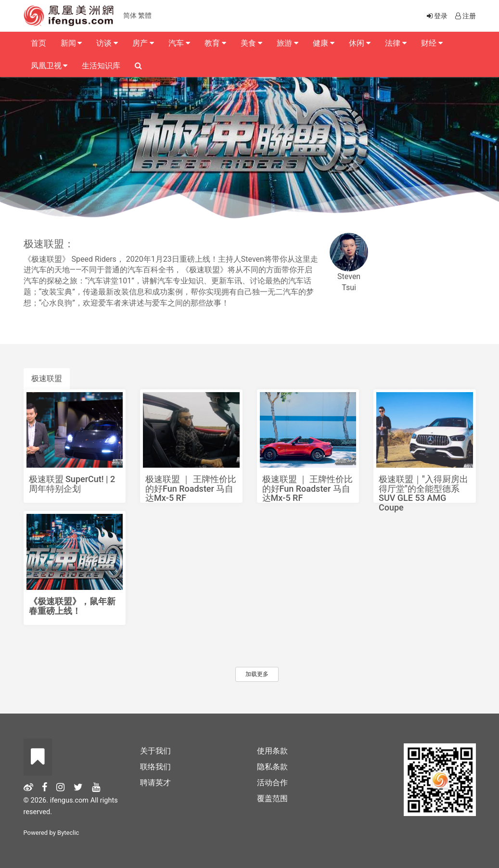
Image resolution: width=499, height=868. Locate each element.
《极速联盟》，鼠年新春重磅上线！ (72, 606)
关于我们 (155, 751)
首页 (38, 43)
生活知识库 (101, 66)
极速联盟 (47, 378)
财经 (432, 43)
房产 (143, 43)
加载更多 (257, 674)
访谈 (107, 43)
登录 (436, 16)
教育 (215, 43)
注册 (465, 16)
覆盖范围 (272, 798)
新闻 (71, 43)
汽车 (179, 43)
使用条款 (272, 751)
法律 (396, 43)
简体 (130, 15)
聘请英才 (155, 783)
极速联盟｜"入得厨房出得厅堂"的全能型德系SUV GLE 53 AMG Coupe (423, 493)
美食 (251, 43)
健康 (324, 43)
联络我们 (155, 767)
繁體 (145, 15)
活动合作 (272, 783)
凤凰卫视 (49, 66)
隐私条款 (272, 767)
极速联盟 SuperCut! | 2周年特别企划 (72, 484)
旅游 (288, 43)
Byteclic (68, 833)
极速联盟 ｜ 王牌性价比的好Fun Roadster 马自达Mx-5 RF (191, 489)
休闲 (360, 43)
